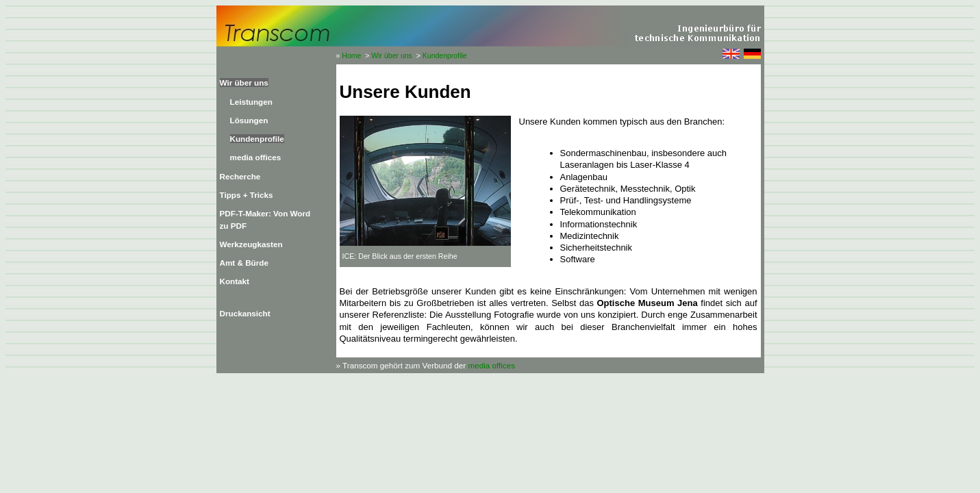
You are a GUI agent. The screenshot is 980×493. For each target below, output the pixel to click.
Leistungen (251, 102)
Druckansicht (245, 313)
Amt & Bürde (244, 263)
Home (351, 55)
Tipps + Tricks (247, 195)
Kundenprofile (445, 55)
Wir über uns (392, 55)
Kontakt (235, 281)
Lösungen (249, 120)
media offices (256, 157)
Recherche (240, 176)
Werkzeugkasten (251, 244)
